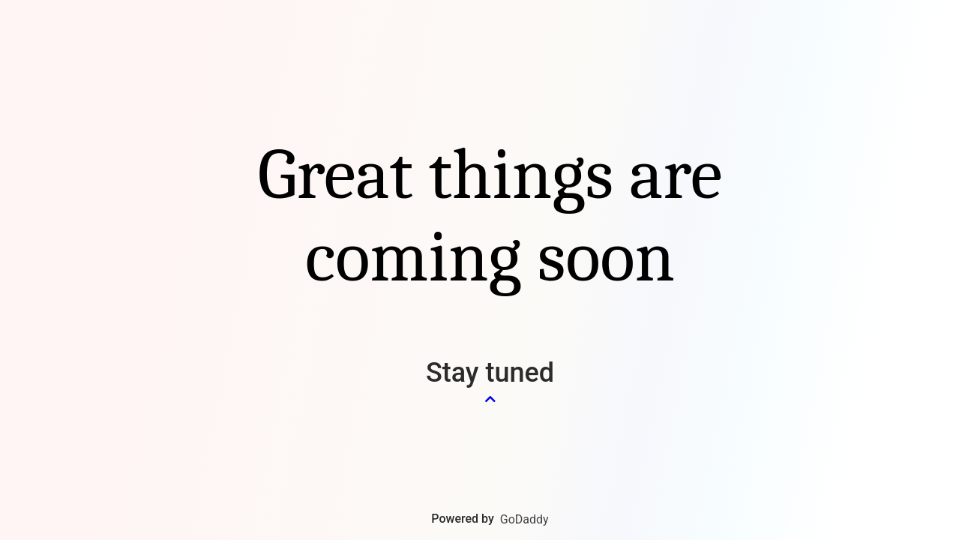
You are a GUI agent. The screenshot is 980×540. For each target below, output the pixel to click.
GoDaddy (524, 519)
